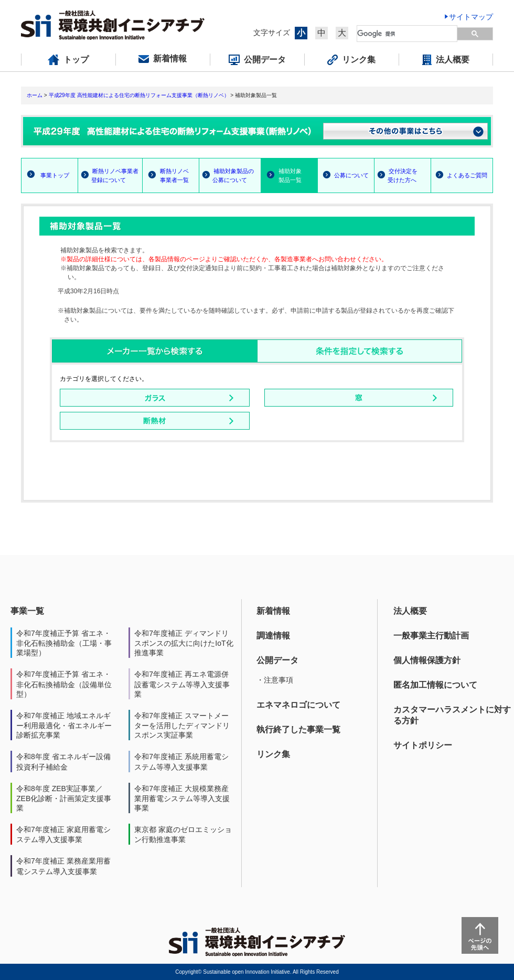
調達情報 (273, 636)
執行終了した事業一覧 (298, 729)
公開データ (277, 660)
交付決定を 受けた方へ (396, 175)
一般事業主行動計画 (431, 636)
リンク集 (273, 754)
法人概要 (410, 611)
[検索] (408, 34)
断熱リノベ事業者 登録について (108, 175)
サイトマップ (471, 17)
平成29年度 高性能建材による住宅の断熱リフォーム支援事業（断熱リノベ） (139, 95)
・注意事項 (275, 680)
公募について (351, 175)
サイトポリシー (423, 745)
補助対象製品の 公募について (227, 175)
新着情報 (273, 611)
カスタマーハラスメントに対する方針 (452, 715)
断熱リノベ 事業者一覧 (166, 175)
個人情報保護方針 (427, 660)
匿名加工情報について (435, 685)
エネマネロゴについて (298, 705)
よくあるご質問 (467, 175)
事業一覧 (27, 611)
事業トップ (55, 175)
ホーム (35, 95)
